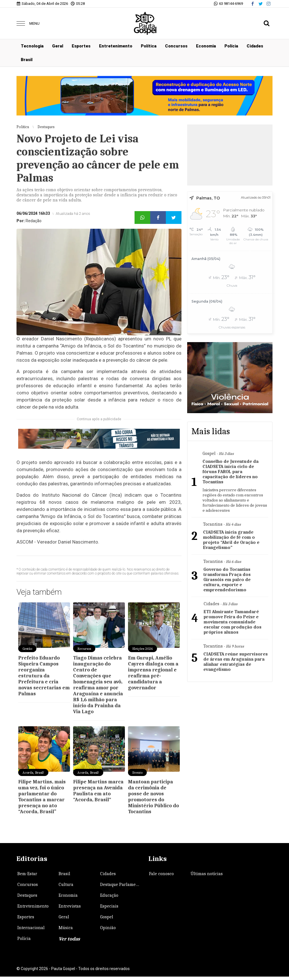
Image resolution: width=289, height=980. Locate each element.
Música (66, 928)
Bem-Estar (27, 874)
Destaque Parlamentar (120, 885)
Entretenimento (116, 46)
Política (149, 46)
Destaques (27, 895)
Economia (206, 46)
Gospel (107, 917)
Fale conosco (161, 874)
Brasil (27, 60)
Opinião (108, 928)
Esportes (81, 46)
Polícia (231, 46)
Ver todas (69, 939)
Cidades (255, 46)
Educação (109, 895)
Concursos (176, 46)
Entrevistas (70, 906)
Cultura (66, 885)
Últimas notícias (207, 874)
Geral (58, 46)
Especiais (109, 906)
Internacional (31, 928)
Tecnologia (32, 46)
